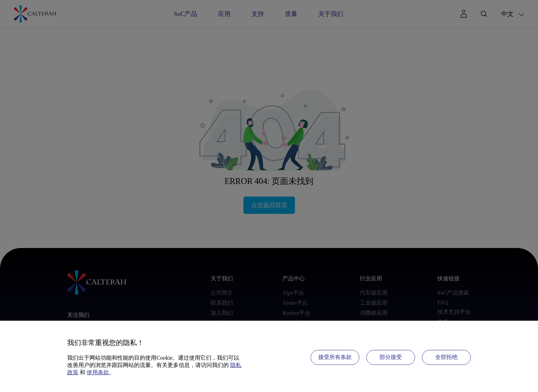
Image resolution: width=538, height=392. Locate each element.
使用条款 (98, 372)
